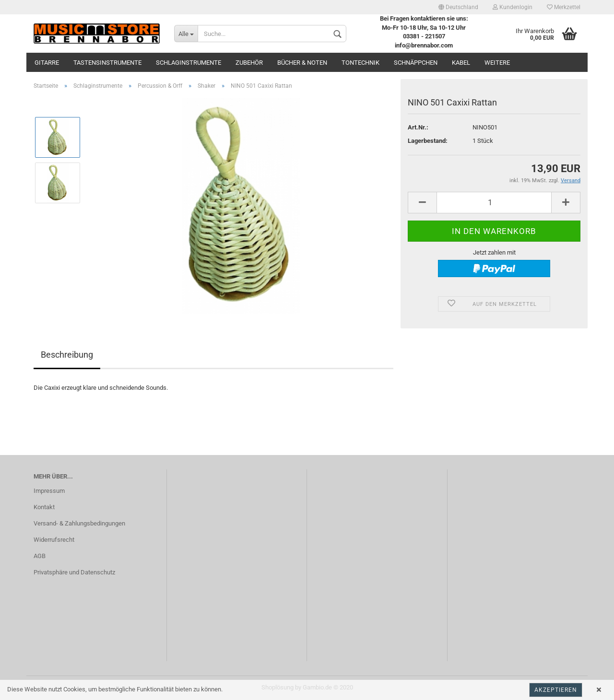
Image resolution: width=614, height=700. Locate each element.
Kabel (461, 63)
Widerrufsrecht (54, 540)
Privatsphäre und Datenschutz (74, 572)
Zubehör (249, 63)
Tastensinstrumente (107, 63)
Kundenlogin (513, 7)
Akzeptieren (556, 690)
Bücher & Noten (302, 63)
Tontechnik (360, 63)
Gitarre (47, 63)
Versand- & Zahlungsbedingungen (79, 523)
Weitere (497, 63)
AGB (40, 556)
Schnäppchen (416, 63)
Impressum (49, 491)
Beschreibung (67, 355)
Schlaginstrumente (189, 63)
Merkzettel (564, 7)
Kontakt (44, 507)
